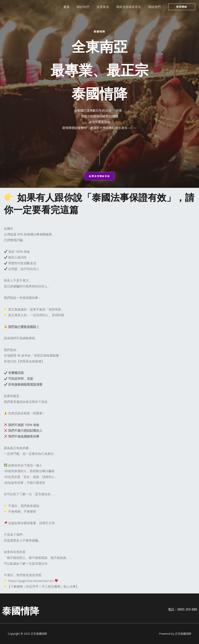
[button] (182, 7)
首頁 (71, 7)
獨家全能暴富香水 (130, 7)
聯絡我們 (155, 7)
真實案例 (105, 7)
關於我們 (87, 7)
